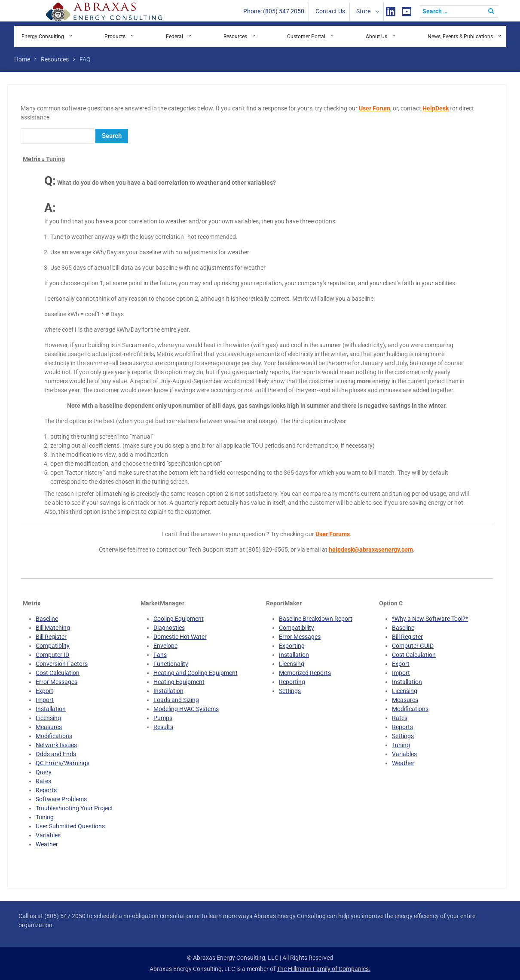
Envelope (165, 646)
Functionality (171, 664)
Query (44, 772)
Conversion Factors (62, 664)
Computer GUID (413, 646)
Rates (43, 781)
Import (45, 700)
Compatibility (297, 628)
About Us (376, 37)
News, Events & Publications (460, 37)
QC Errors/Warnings (63, 763)
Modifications (54, 736)
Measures (49, 727)
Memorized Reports (305, 673)
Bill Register (51, 637)
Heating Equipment (179, 682)
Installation (51, 709)
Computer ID (52, 655)
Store (363, 11)
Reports (46, 790)
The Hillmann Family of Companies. (324, 969)
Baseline (47, 619)
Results (163, 727)
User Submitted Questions (70, 826)
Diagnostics (169, 628)
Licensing (48, 718)
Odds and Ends (56, 754)
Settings (290, 691)
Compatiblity (53, 646)
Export (44, 691)
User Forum (375, 108)
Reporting (292, 682)
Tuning (45, 817)
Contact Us (330, 11)
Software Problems (61, 799)
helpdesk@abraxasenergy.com (371, 550)
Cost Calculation (58, 673)
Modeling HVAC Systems (186, 709)
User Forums (333, 534)
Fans (160, 655)
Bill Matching (53, 628)
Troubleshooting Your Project (74, 808)
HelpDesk (436, 108)
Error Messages (57, 682)
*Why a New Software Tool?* (430, 619)
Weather (47, 844)
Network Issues (56, 745)
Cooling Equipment (179, 619)
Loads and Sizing (176, 700)
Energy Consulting (43, 37)
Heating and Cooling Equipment (196, 673)
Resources (235, 37)
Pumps (163, 718)
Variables (48, 835)
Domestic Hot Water (180, 637)
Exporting (292, 646)
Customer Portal (306, 37)
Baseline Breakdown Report (316, 619)
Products (115, 37)
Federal (174, 37)
